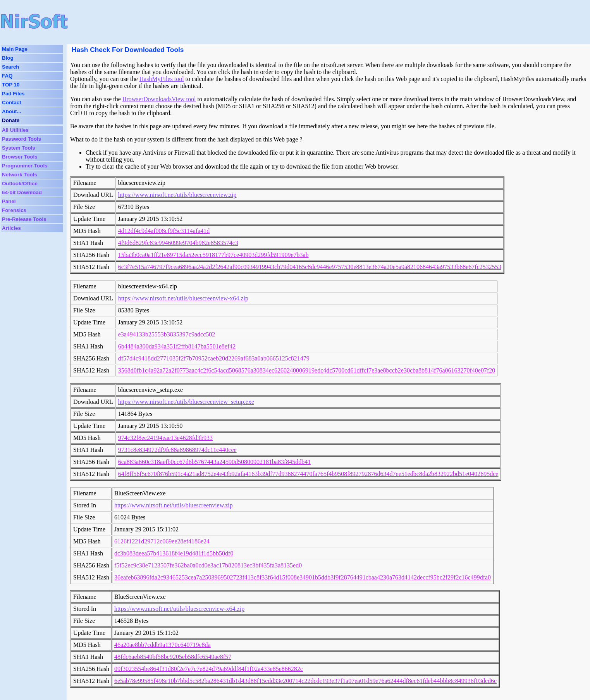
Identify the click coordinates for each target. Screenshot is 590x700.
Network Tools (20, 175)
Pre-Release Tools (24, 219)
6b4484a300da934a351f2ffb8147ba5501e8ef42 (177, 346)
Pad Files (13, 94)
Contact (12, 103)
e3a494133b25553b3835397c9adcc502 (167, 334)
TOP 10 (11, 85)
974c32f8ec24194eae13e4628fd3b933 (165, 438)
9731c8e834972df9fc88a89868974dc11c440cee (177, 450)
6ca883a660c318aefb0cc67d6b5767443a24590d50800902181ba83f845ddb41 (215, 462)
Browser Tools (20, 157)
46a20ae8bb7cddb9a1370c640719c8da (163, 645)
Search (10, 67)
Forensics (14, 210)
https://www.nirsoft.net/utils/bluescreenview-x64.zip (183, 298)
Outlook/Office (20, 184)
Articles (11, 228)
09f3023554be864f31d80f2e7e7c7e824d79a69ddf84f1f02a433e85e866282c (209, 669)
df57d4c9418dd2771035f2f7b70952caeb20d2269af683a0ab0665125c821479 (214, 358)
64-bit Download (22, 192)
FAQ (7, 76)
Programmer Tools (25, 166)
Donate (11, 120)
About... (12, 111)
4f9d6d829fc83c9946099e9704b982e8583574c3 (178, 243)
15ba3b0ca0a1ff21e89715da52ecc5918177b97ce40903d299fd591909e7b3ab (213, 255)
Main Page (15, 49)
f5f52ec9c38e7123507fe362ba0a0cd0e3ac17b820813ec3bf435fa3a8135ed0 (208, 565)
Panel (9, 201)
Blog (8, 58)
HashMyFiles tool (161, 79)
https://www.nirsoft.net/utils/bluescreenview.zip (177, 195)
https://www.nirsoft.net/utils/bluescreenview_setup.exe (186, 402)
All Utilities (15, 130)
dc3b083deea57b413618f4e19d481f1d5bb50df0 (174, 553)
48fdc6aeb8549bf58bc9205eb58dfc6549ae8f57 (173, 657)
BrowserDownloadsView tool (159, 99)
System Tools (19, 148)
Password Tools (22, 139)
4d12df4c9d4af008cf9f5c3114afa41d (164, 231)
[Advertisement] (256, 21)
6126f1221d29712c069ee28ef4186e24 (162, 541)
